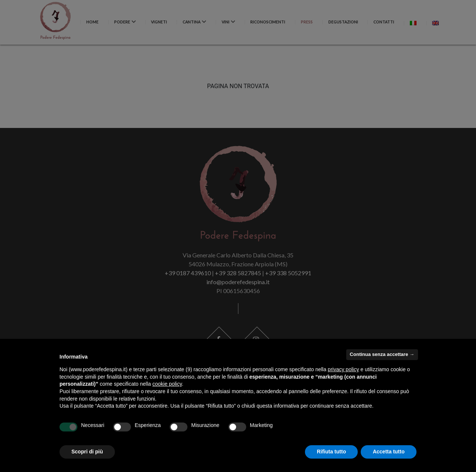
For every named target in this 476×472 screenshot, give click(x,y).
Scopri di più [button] (87, 452)
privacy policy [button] (343, 369)
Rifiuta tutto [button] (332, 452)
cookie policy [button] (167, 384)
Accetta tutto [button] (389, 452)
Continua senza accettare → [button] (382, 354)
